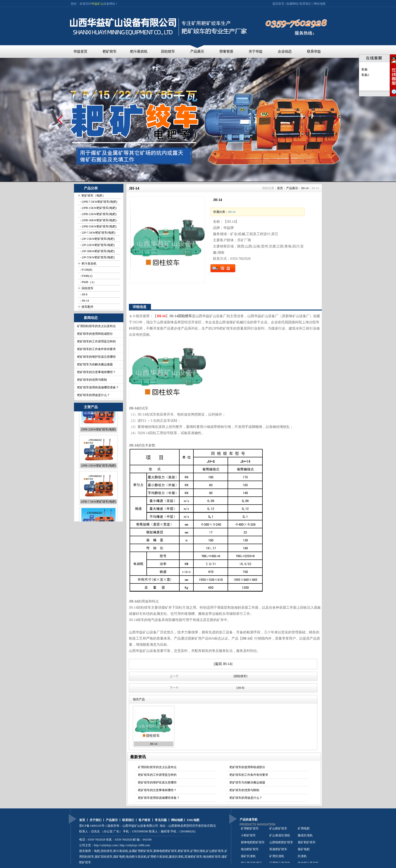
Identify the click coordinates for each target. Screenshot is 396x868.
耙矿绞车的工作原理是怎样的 (96, 341)
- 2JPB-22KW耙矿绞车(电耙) (98, 214)
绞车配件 (88, 307)
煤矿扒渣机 (248, 859)
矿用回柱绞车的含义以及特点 (96, 326)
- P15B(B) (86, 270)
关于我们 (95, 820)
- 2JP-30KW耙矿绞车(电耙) (97, 251)
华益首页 (80, 52)
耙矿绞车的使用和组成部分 (95, 334)
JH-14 (305, 188)
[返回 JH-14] (223, 664)
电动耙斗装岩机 (136, 857)
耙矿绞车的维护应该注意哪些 (96, 357)
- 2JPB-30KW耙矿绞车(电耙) (98, 220)
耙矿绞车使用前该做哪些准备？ (98, 387)
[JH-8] (240, 688)
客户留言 (144, 820)
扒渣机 (302, 859)
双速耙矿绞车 (193, 857)
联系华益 (314, 52)
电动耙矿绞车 (250, 852)
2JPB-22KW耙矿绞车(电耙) (98, 444)
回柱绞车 (168, 52)
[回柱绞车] (240, 676)
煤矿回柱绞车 (104, 857)
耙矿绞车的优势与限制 (92, 380)
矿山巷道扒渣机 (280, 838)
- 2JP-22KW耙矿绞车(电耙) (97, 245)
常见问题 (161, 820)
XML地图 (193, 820)
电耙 (97, 851)
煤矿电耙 (304, 852)
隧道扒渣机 (305, 838)
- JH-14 (84, 301)
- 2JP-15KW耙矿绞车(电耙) (97, 239)
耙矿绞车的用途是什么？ (93, 395)
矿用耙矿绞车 (250, 831)
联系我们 (305, 4)
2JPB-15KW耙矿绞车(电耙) (98, 480)
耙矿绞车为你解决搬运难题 (95, 364)
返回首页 (279, 4)
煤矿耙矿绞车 (307, 845)
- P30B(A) (86, 276)
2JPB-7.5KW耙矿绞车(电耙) (98, 516)
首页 (280, 188)
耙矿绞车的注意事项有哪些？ (96, 372)
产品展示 (197, 52)
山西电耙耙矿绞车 (281, 845)
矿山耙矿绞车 (215, 851)
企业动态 (285, 52)
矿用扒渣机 (198, 851)
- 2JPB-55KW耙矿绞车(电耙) (98, 226)
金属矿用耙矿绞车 (141, 851)
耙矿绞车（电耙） (93, 196)
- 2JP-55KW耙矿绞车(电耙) (97, 257)
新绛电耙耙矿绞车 (253, 845)
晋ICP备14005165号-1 (93, 826)
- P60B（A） (88, 282)
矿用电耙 (304, 831)
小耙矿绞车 (248, 838)
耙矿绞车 (110, 52)
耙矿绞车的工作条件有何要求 (96, 349)
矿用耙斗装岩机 (158, 857)
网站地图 (320, 4)
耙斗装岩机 (139, 52)
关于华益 (256, 52)
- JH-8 (83, 294)
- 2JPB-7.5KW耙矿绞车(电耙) (98, 202)
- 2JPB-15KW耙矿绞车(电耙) (98, 208)
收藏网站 (292, 4)
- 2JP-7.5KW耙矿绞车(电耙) (97, 233)
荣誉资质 (226, 52)
